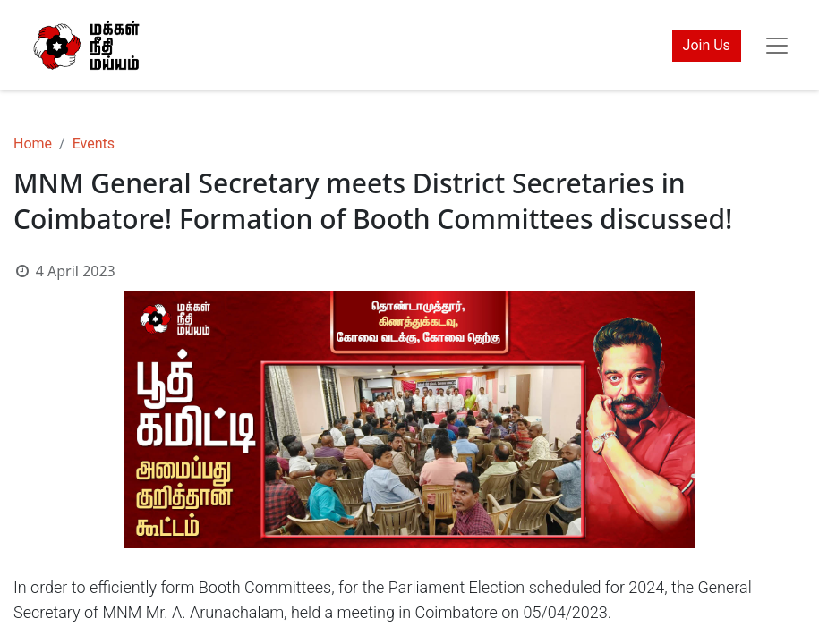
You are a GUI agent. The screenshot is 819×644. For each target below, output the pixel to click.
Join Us (707, 45)
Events (94, 144)
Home (33, 144)
